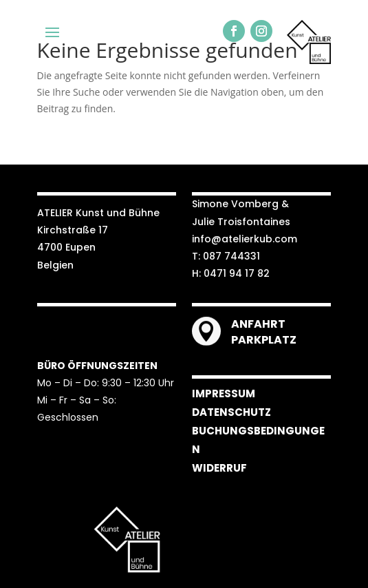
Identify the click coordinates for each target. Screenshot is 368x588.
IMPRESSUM (224, 393)
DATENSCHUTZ (231, 412)
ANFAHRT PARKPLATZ (264, 332)
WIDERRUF (219, 468)
